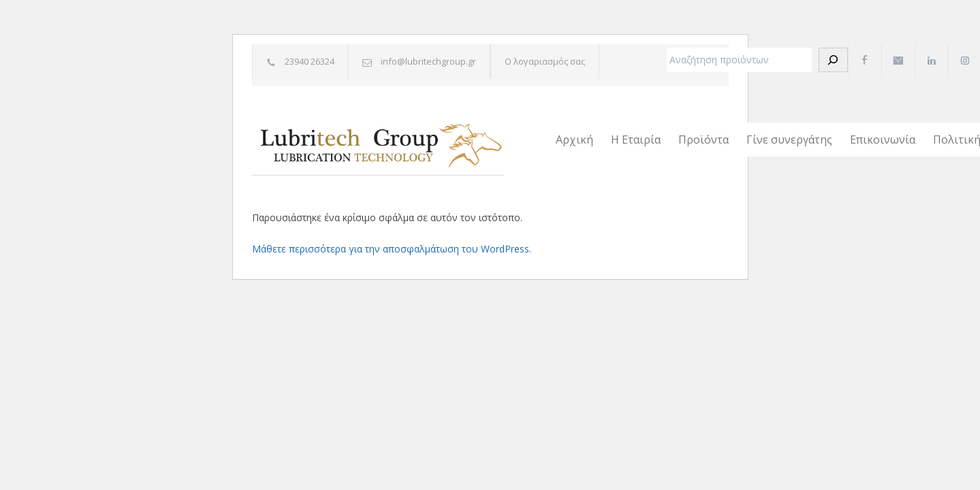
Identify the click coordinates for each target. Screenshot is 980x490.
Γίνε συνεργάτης (789, 140)
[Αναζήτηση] (833, 60)
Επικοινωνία (883, 140)
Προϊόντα (704, 140)
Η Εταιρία (636, 140)
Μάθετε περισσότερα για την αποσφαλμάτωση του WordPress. (392, 249)
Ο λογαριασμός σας (545, 61)
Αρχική (574, 140)
